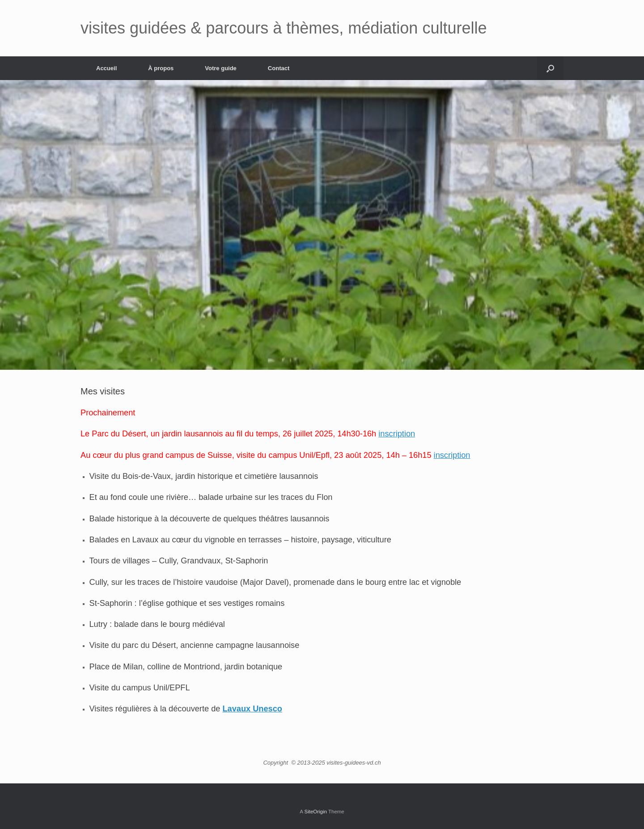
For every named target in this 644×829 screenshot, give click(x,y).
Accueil (106, 68)
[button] (550, 68)
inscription (397, 434)
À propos (161, 68)
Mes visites (103, 391)
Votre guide (221, 68)
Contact (279, 68)
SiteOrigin (316, 812)
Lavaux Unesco (252, 709)
